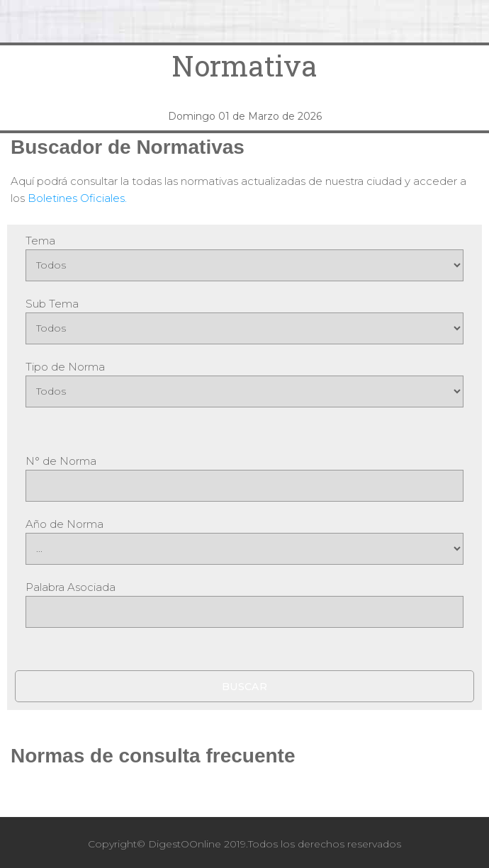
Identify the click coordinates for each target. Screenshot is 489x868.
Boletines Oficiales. (77, 198)
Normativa (244, 66)
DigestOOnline (185, 844)
